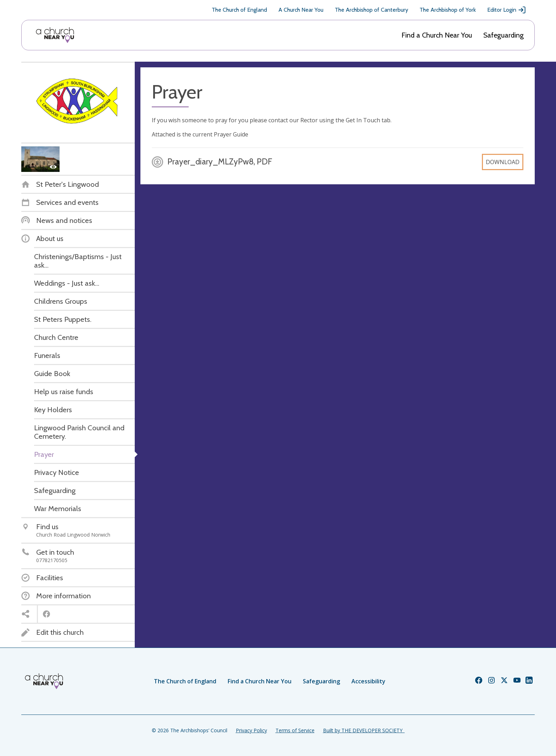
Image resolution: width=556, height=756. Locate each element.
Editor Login (507, 10)
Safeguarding (504, 35)
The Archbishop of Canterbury (371, 10)
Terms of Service (295, 730)
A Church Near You (301, 10)
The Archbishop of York (448, 10)
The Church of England (239, 10)
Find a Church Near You (437, 35)
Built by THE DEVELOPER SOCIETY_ (364, 730)
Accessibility (368, 681)
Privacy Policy (251, 730)
